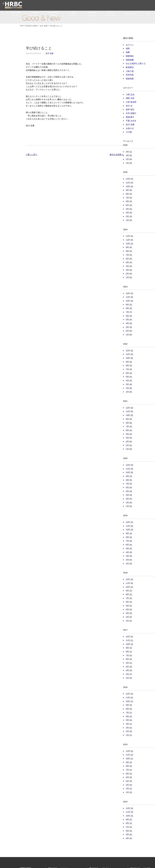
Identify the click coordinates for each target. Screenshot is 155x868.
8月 (127, 194)
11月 (128, 183)
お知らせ (130, 128)
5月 (127, 205)
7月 (127, 198)
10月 (128, 186)
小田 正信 (130, 95)
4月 (127, 152)
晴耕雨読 (130, 56)
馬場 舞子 (130, 117)
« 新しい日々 (32, 154)
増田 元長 (130, 98)
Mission (35, 14)
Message (16, 14)
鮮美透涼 (130, 67)
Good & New (41, 18)
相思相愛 (130, 60)
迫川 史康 (49, 53)
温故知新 (130, 79)
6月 (127, 201)
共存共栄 (130, 75)
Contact (111, 14)
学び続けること (39, 48)
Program (73, 14)
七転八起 (130, 71)
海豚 (128, 52)
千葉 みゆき (131, 121)
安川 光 (129, 106)
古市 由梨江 (131, 113)
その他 (129, 132)
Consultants (54, 14)
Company (92, 14)
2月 (127, 159)
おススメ (130, 45)
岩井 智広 (130, 109)
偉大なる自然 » (116, 154)
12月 (128, 179)
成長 (128, 48)
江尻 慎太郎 (131, 102)
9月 (127, 190)
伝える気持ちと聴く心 (136, 64)
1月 (127, 163)
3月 (127, 155)
